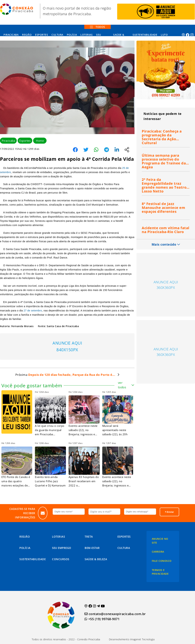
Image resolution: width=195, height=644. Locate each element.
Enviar (170, 512)
